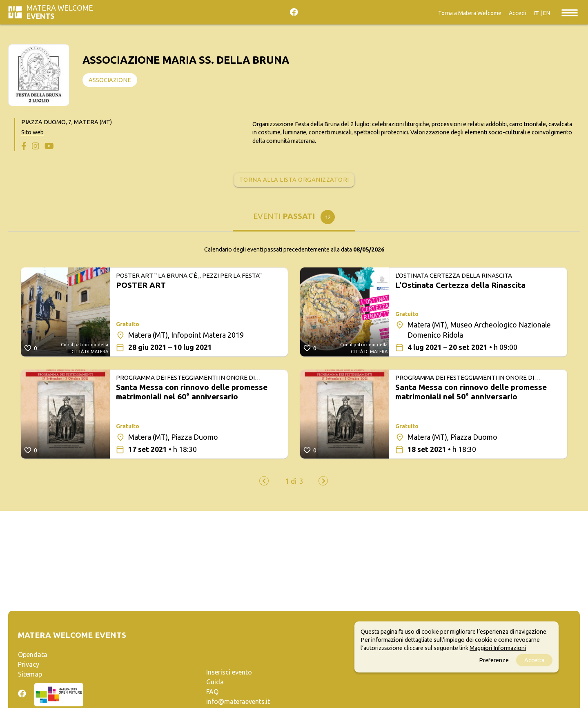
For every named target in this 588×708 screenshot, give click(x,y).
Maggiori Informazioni (498, 648)
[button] (291, 481)
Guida (215, 682)
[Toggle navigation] (570, 12)
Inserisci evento (229, 672)
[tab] (294, 219)
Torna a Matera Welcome (470, 13)
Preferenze (494, 660)
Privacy (29, 664)
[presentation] (264, 481)
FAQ (212, 692)
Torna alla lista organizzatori (294, 180)
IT (536, 13)
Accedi (517, 13)
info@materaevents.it (238, 701)
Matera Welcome (60, 12)
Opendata (33, 655)
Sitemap (30, 674)
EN (547, 13)
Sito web (32, 132)
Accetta (534, 660)
